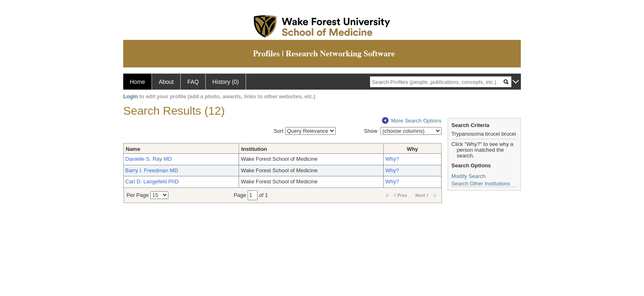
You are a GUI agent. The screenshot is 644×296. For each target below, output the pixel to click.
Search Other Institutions (481, 184)
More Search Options (412, 121)
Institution (254, 149)
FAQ (193, 82)
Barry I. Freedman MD (152, 170)
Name (133, 149)
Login (130, 96)
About (166, 82)
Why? (392, 159)
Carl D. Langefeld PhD (152, 182)
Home (137, 82)
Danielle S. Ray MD (148, 159)
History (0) (226, 82)
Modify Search (468, 176)
